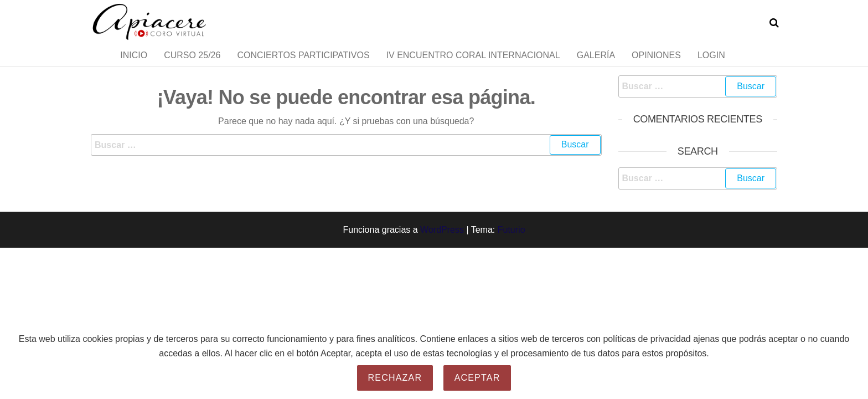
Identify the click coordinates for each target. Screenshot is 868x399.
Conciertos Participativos (303, 66)
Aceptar (477, 378)
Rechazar (395, 378)
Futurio (512, 251)
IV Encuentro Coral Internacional (473, 66)
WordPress (442, 251)
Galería (596, 66)
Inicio (134, 66)
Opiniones (656, 66)
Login (711, 66)
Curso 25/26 (192, 66)
